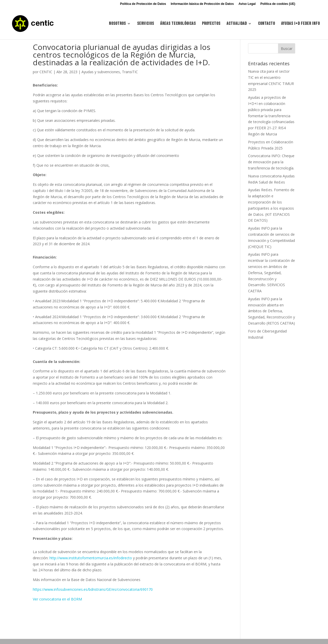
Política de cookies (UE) (278, 4)
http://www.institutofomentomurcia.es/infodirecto (91, 558)
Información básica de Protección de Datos (202, 4)
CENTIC (46, 72)
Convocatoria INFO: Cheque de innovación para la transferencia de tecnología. (271, 162)
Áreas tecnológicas (178, 24)
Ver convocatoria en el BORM (57, 599)
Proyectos (211, 24)
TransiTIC (130, 72)
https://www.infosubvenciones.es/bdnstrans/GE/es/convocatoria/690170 (93, 589)
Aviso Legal (247, 4)
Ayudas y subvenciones (101, 72)
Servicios (146, 24)
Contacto (266, 24)
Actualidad (237, 24)
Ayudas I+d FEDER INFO (300, 24)
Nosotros (117, 24)
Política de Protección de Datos (143, 4)
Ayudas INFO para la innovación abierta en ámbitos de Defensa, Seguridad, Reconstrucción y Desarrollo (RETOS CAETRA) (271, 311)
